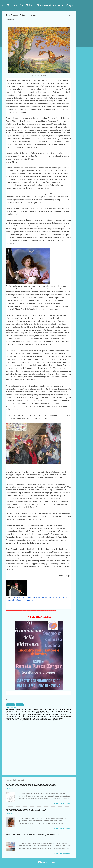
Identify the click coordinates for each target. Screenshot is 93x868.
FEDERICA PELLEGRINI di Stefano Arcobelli (26, 810)
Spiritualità (10, 705)
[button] (70, 16)
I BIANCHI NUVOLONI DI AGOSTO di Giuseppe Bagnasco (32, 835)
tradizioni (20, 705)
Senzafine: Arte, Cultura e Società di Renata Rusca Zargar (40, 5)
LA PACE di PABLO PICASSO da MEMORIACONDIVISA (31, 785)
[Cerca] (90, 6)
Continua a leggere (63, 803)
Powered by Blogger (46, 862)
